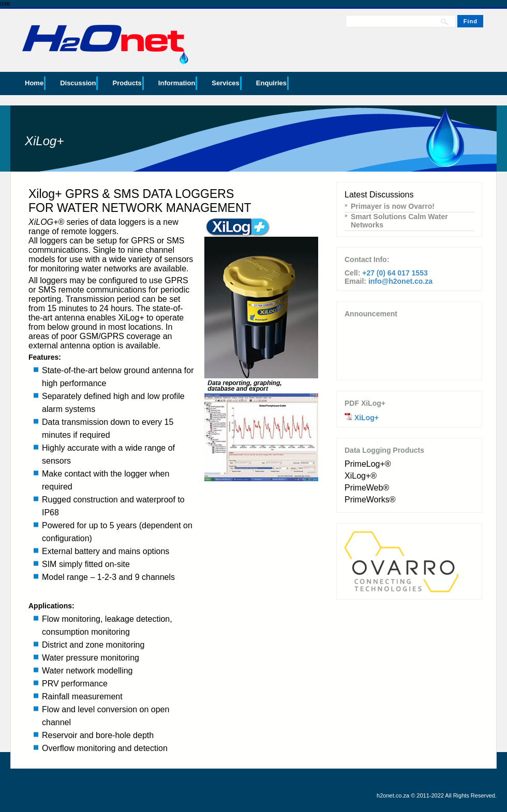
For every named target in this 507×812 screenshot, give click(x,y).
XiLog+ (367, 418)
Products (127, 83)
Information (177, 83)
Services (226, 83)
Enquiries (271, 83)
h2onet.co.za (393, 795)
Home (34, 83)
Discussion (78, 83)
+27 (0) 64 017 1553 (395, 273)
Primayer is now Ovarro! (393, 206)
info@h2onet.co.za (400, 281)
